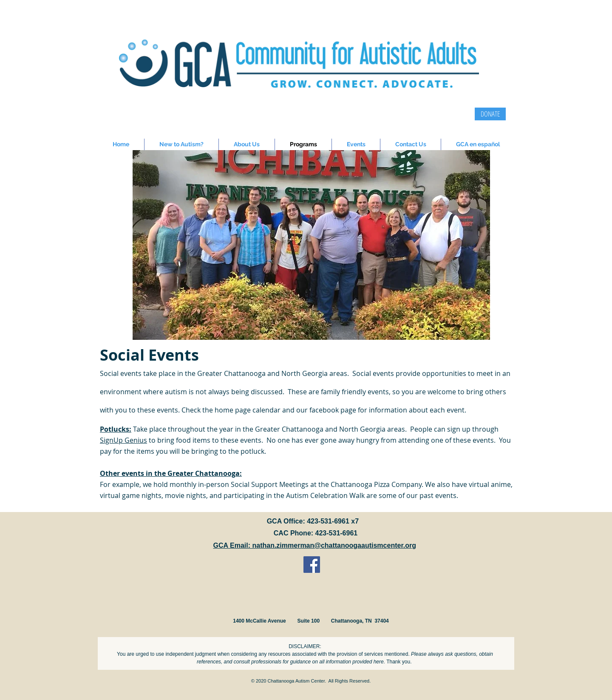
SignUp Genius (123, 440)
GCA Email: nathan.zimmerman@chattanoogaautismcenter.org (315, 545)
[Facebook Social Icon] (312, 565)
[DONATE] (490, 114)
